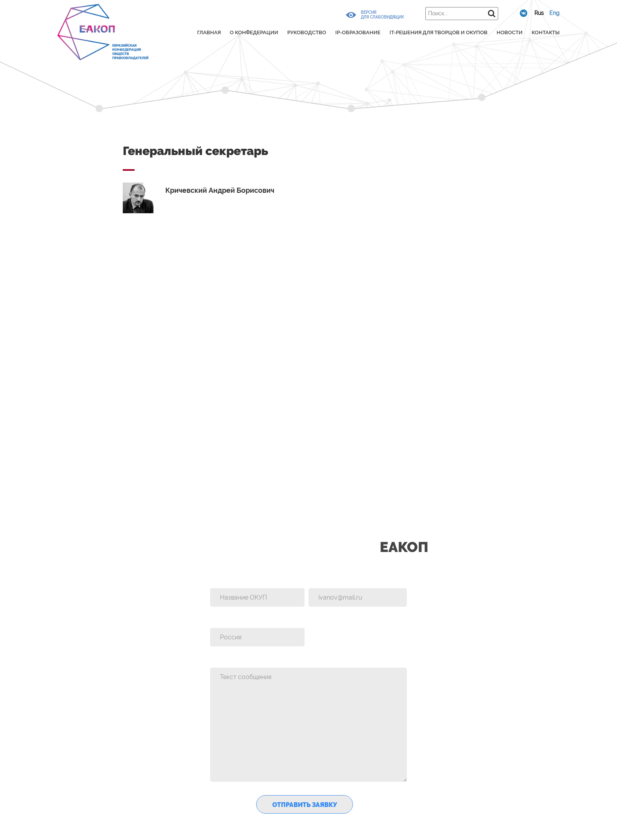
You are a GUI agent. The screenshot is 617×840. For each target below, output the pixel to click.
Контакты (546, 32)
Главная (209, 32)
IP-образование (358, 32)
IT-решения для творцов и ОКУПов (439, 32)
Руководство (307, 32)
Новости (510, 32)
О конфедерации (254, 32)
